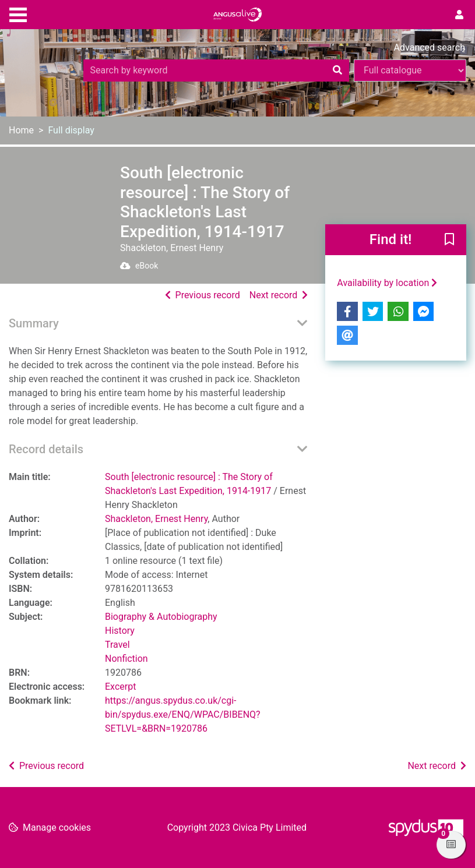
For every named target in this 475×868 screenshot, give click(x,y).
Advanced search (430, 47)
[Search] (337, 70)
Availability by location (387, 283)
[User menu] (459, 15)
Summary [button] (34, 323)
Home (21, 130)
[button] (449, 241)
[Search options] (410, 70)
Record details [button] (46, 449)
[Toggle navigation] (18, 13)
